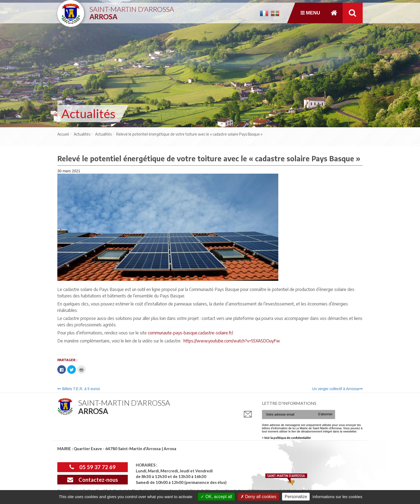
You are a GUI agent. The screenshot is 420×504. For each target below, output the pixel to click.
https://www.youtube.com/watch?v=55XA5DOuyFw (232, 341)
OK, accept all (216, 497)
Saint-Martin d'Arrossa (132, 11)
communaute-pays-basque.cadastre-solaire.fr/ (190, 333)
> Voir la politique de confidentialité (286, 438)
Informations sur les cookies (337, 497)
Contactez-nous (93, 480)
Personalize (296, 497)
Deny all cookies (258, 497)
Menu (310, 13)
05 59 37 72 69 (93, 467)
